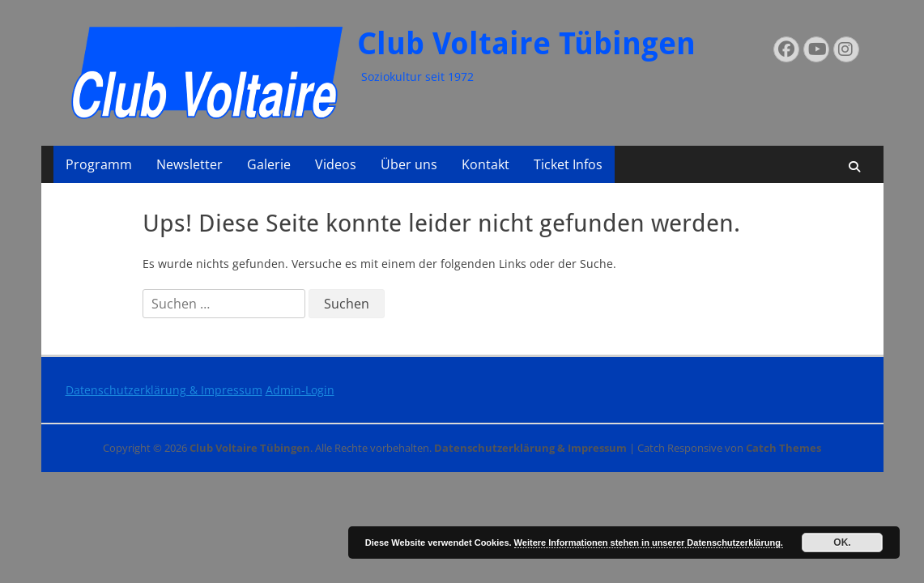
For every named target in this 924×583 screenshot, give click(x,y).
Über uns (409, 164)
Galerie (269, 164)
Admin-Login (300, 390)
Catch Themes (783, 448)
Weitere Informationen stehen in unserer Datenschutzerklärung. (649, 543)
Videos (336, 164)
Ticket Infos (568, 164)
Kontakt (485, 164)
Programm (99, 164)
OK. (842, 543)
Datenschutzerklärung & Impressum (164, 390)
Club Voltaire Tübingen (526, 44)
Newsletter (189, 164)
